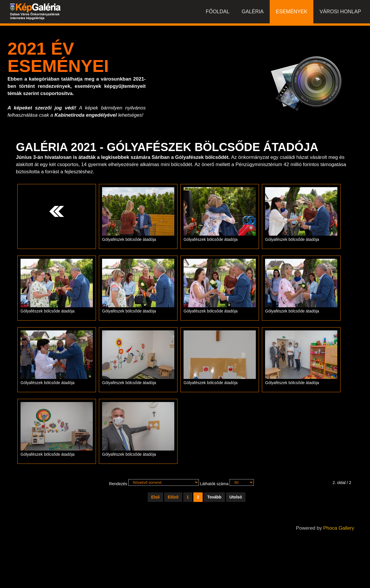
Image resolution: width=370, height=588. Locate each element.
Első (156, 497)
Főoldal (217, 13)
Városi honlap (340, 13)
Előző (173, 497)
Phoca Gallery (339, 528)
